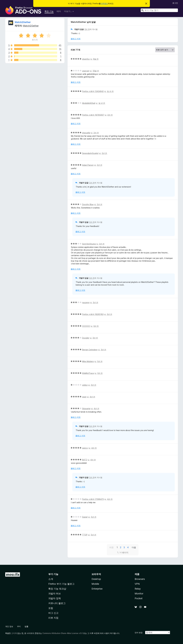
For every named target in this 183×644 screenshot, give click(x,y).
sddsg (85, 385)
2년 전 (87, 29)
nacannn (86, 302)
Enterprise (97, 589)
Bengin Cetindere (90, 350)
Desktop (96, 579)
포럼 (51, 608)
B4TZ (85, 460)
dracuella (86, 133)
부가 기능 (53, 574)
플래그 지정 (76, 39)
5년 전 (94, 517)
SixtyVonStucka (89, 244)
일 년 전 (110, 91)
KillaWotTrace (88, 373)
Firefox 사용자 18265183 (93, 314)
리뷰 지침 (53, 618)
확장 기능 (49, 11)
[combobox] (159, 10)
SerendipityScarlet (90, 153)
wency (85, 448)
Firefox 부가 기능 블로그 (61, 584)
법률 (26, 626)
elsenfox (86, 59)
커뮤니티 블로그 (57, 603)
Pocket (139, 598)
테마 (59, 11)
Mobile (95, 584)
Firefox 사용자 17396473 (93, 499)
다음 (134, 547)
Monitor (139, 594)
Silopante (86, 409)
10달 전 (96, 71)
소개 (51, 579)
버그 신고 (53, 613)
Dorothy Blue (88, 204)
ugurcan (86, 71)
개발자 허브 (55, 594)
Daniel (85, 517)
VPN (137, 584)
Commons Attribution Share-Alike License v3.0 (63, 633)
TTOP (85, 535)
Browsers (140, 579)
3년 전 (95, 302)
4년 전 (92, 397)
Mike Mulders (88, 361)
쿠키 (19, 626)
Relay (138, 589)
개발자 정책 (55, 598)
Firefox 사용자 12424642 (93, 91)
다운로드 (104, 3)
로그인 (175, 3)
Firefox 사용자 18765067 (93, 115)
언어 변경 (139, 633)
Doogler (86, 338)
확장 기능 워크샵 (57, 589)
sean (84, 397)
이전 (111, 547)
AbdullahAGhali (89, 103)
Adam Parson (88, 165)
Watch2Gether (23, 22)
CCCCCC (86, 326)
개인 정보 (9, 626)
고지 (13, 633)
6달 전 (96, 59)
